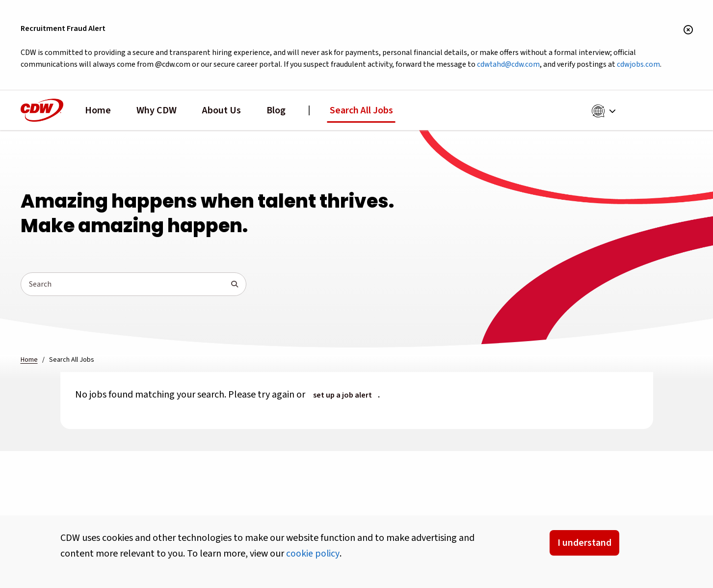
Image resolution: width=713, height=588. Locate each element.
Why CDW (157, 111)
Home (98, 111)
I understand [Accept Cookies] (584, 543)
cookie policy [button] (313, 554)
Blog (276, 111)
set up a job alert (343, 396)
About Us (222, 111)
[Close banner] (688, 30)
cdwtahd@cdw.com (519, 65)
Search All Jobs (361, 111)
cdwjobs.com (651, 65)
